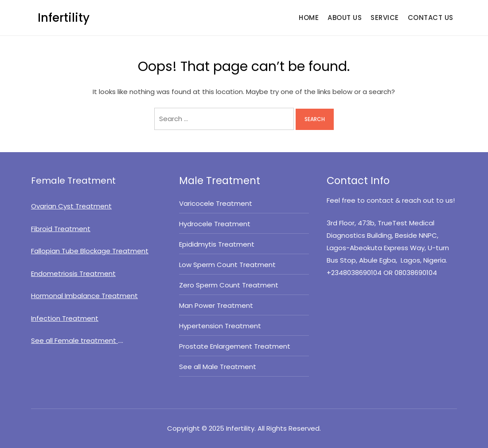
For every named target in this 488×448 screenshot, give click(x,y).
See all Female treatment (74, 340)
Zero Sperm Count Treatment (229, 285)
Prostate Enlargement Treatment (235, 346)
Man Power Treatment (216, 305)
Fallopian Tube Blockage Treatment (90, 251)
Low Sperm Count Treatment (227, 265)
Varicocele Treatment (216, 203)
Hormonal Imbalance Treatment (84, 296)
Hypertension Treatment (220, 326)
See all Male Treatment (219, 367)
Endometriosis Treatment (73, 273)
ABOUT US (345, 18)
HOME (309, 18)
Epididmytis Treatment (217, 244)
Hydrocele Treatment (215, 224)
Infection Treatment (65, 318)
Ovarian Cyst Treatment (71, 206)
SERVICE (385, 18)
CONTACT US (431, 18)
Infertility (64, 18)
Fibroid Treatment (61, 229)
